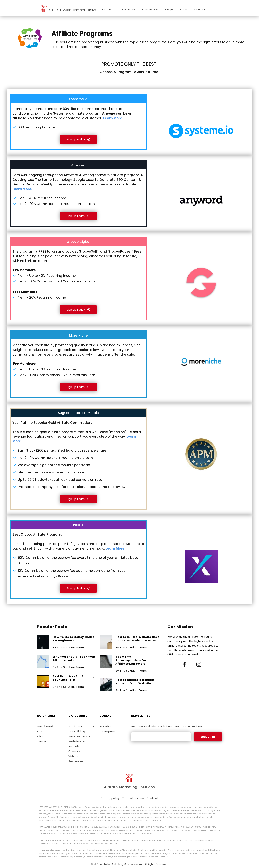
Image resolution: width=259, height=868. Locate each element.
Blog (169, 10)
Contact (200, 10)
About (184, 10)
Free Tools (150, 10)
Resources (129, 10)
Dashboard (108, 10)
